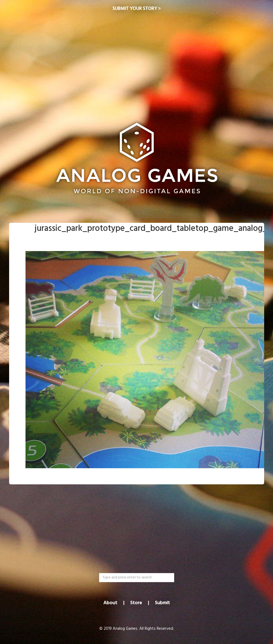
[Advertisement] (136, 61)
